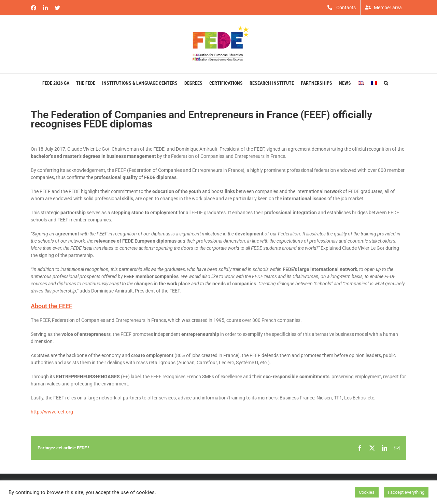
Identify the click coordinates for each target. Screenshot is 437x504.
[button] (386, 82)
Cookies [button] (367, 492)
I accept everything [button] (406, 492)
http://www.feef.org (52, 412)
